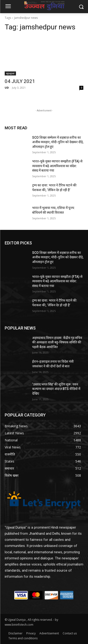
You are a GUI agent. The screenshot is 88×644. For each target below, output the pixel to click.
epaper (10, 73)
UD (7, 88)
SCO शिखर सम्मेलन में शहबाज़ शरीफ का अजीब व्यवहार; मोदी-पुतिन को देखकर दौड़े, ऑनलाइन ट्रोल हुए (58, 142)
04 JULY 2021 (20, 81)
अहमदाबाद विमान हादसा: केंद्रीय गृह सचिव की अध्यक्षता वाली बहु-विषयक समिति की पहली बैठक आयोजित (57, 342)
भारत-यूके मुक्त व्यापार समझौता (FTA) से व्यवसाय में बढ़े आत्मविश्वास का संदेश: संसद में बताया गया (57, 166)
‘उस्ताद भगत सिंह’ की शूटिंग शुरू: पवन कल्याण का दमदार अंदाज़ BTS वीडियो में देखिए (56, 389)
